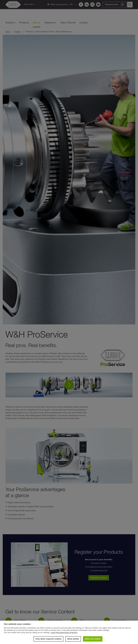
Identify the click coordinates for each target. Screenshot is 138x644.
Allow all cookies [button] (93, 639)
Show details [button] (73, 639)
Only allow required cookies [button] (48, 639)
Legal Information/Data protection (64, 633)
